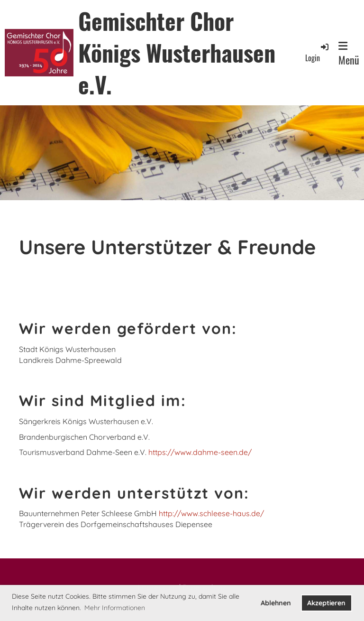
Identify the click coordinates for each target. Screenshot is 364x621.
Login (318, 52)
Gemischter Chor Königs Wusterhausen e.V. (177, 53)
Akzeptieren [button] (326, 603)
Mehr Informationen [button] (115, 608)
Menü (349, 54)
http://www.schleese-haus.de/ (211, 513)
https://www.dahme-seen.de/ (200, 452)
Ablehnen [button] (276, 603)
